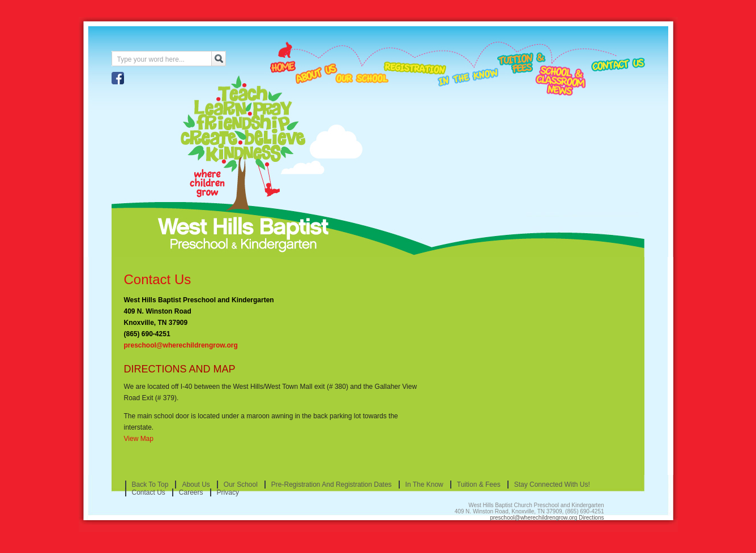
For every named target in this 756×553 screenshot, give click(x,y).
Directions (591, 518)
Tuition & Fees (479, 485)
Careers (191, 492)
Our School (241, 485)
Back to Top (150, 485)
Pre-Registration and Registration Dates (332, 485)
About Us (196, 485)
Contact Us (158, 279)
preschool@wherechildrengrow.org (181, 345)
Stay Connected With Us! (552, 485)
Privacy (228, 492)
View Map (139, 439)
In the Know (424, 485)
